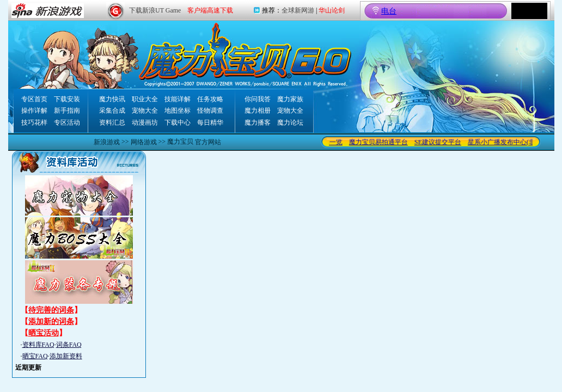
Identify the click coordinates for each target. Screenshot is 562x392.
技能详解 (178, 99)
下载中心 (178, 122)
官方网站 (208, 142)
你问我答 (258, 99)
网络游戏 (144, 142)
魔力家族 (290, 99)
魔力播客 (258, 122)
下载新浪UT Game (155, 10)
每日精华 (210, 122)
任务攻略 (210, 99)
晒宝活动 (44, 333)
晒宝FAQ (35, 356)
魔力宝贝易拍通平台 (382, 142)
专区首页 (34, 99)
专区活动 (67, 122)
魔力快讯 (112, 99)
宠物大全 (145, 111)
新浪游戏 (107, 142)
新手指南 (67, 111)
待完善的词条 (51, 310)
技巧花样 (34, 122)
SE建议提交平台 (441, 142)
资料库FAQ (38, 345)
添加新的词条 (51, 321)
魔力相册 (258, 111)
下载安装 (67, 99)
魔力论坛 (290, 122)
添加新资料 (66, 356)
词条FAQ (69, 345)
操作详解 (34, 111)
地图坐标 (178, 111)
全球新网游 (298, 10)
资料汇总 (112, 122)
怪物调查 (210, 111)
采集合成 (112, 111)
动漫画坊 (145, 122)
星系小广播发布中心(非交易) (512, 142)
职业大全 (145, 99)
